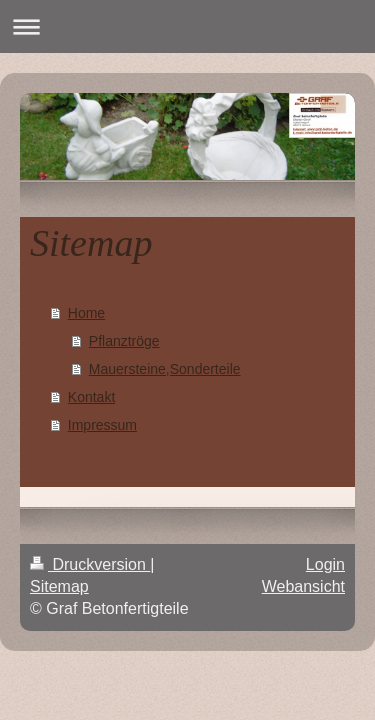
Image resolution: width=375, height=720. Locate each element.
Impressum (102, 425)
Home (86, 313)
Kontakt (91, 397)
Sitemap (59, 586)
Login (325, 564)
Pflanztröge (124, 341)
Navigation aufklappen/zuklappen (187, 26)
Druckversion (90, 564)
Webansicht (303, 586)
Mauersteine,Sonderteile (165, 369)
